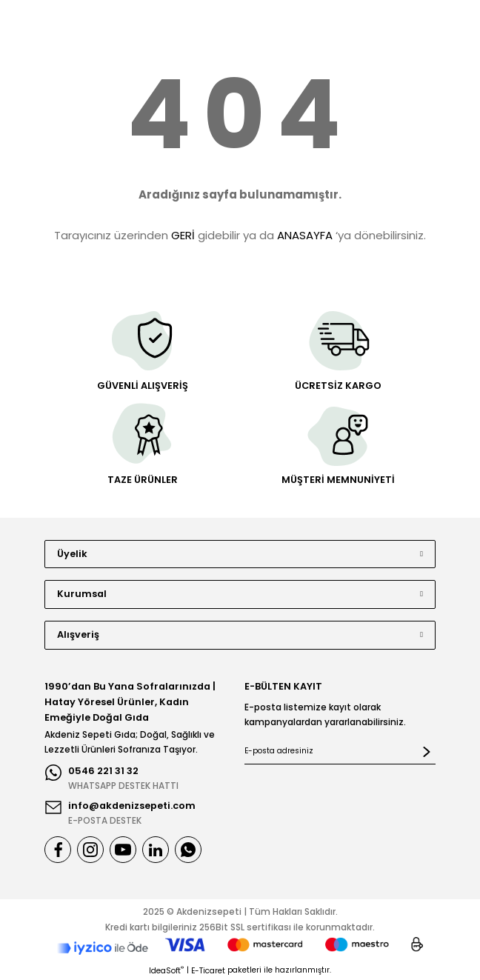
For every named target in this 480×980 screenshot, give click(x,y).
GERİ (183, 235)
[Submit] (427, 752)
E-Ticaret (208, 971)
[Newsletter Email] (340, 752)
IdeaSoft (166, 971)
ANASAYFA (305, 235)
